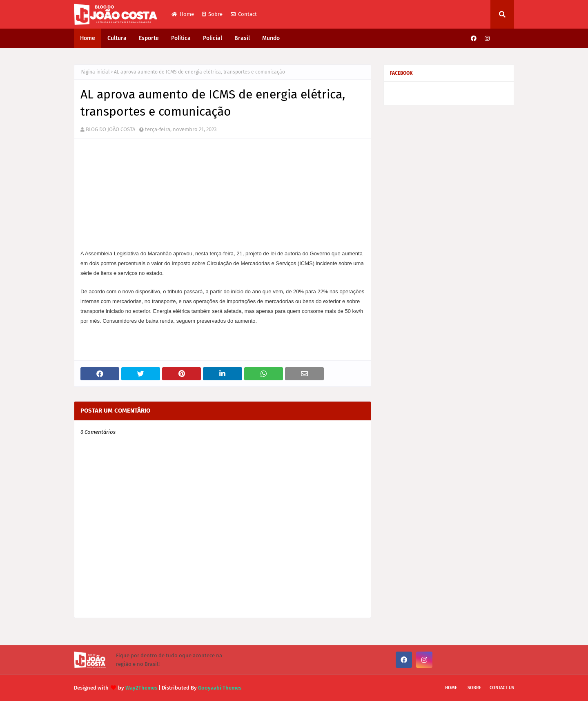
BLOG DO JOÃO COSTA (110, 129)
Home (183, 14)
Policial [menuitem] (213, 38)
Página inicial (95, 72)
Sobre (212, 14)
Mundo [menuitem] (271, 38)
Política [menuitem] (181, 38)
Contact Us (502, 688)
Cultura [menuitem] (117, 38)
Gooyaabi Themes (220, 688)
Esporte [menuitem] (149, 38)
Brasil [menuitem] (242, 38)
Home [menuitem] (88, 38)
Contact (244, 14)
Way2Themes (141, 688)
